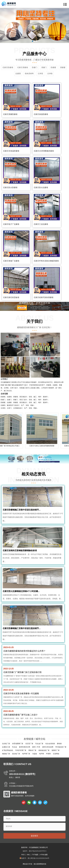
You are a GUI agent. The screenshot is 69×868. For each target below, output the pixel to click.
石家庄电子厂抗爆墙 (11, 224)
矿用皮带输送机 (8, 750)
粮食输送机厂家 (44, 750)
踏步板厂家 (16, 754)
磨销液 (59, 744)
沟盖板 (35, 754)
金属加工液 (6, 747)
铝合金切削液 (50, 744)
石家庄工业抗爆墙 (41, 224)
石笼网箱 (56, 754)
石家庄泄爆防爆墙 (10, 114)
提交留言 (34, 836)
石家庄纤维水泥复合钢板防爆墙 (46, 261)
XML (28, 855)
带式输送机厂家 (61, 747)
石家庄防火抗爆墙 (41, 187)
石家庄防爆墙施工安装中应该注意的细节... (22, 510)
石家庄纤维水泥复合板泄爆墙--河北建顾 (21, 693)
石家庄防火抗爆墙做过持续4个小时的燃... (21, 591)
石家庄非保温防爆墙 (11, 151)
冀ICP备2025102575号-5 (38, 851)
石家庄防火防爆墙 (10, 187)
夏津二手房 (36, 747)
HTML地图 (44, 855)
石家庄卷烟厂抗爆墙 (11, 261)
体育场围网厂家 (18, 744)
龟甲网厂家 (26, 754)
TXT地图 (35, 855)
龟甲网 (42, 754)
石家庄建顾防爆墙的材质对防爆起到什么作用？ (24, 651)
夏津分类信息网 (48, 747)
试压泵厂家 (29, 744)
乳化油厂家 (39, 744)
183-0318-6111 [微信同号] (22, 774)
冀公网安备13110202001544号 (38, 858)
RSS (23, 855)
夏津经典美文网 (25, 747)
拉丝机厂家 (6, 744)
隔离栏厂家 (56, 750)
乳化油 (15, 747)
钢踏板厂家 (6, 754)
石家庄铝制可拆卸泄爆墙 (44, 297)
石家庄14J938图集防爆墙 (44, 151)
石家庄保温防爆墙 (41, 114)
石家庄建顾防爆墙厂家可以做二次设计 (20, 715)
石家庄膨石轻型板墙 (11, 297)
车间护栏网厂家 (21, 750)
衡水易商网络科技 (40, 864)
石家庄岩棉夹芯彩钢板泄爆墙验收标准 (20, 551)
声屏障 (48, 754)
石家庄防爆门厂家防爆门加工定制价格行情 (22, 672)
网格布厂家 (32, 750)
